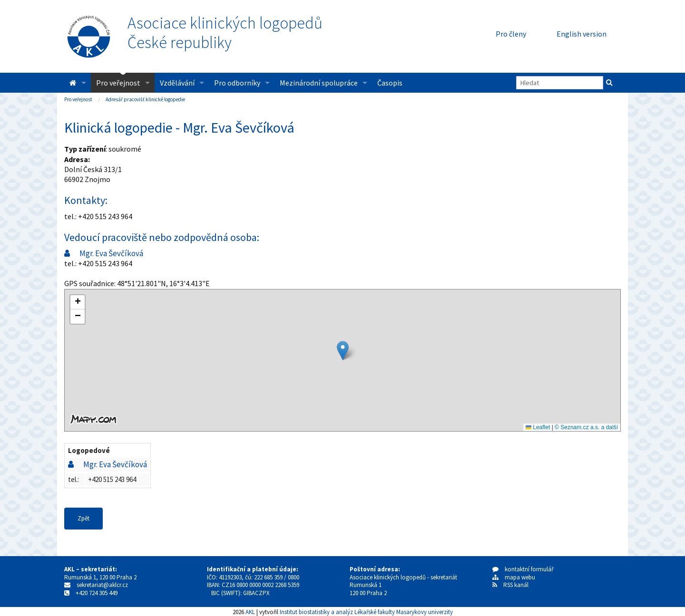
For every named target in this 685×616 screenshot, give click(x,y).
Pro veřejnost (118, 83)
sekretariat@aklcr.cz (102, 585)
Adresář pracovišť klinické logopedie (145, 99)
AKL (250, 612)
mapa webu (514, 577)
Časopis (390, 83)
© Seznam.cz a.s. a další (586, 427)
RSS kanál (516, 585)
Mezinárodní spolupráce (319, 83)
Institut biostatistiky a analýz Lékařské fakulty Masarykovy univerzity (366, 612)
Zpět (83, 518)
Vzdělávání (177, 83)
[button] (343, 351)
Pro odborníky (237, 83)
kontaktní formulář (523, 569)
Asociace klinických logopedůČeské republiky (225, 33)
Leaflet (538, 427)
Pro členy (511, 34)
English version (582, 34)
